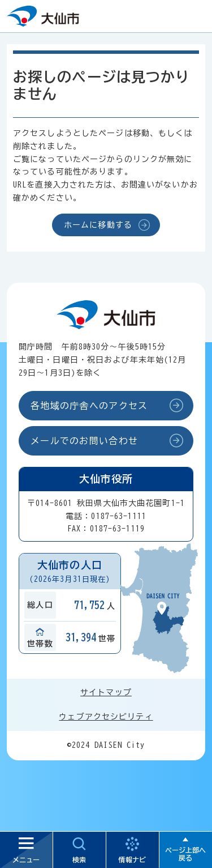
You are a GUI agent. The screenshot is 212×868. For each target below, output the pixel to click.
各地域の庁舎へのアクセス (89, 406)
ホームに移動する (98, 225)
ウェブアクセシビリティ (106, 717)
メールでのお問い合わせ (84, 441)
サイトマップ (106, 692)
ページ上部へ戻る (185, 854)
